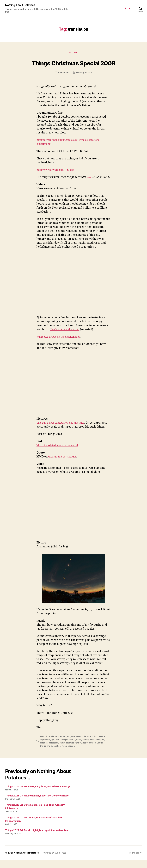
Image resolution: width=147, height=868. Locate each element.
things (43, 754)
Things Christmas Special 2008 (73, 63)
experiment (45, 748)
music (94, 748)
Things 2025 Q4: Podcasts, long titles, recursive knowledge (38, 794)
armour (63, 745)
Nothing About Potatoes (22, 5)
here (89, 178)
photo (63, 751)
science (94, 751)
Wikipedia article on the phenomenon (61, 341)
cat (69, 745)
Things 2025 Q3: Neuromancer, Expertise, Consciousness (37, 804)
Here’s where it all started (66, 334)
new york (102, 748)
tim (48, 754)
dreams (103, 745)
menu (80, 748)
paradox (44, 751)
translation (56, 754)
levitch (73, 748)
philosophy (54, 751)
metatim (65, 73)
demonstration (91, 745)
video (64, 754)
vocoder (72, 754)
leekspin (65, 748)
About (128, 8)
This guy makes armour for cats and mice (63, 427)
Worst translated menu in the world (59, 454)
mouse (87, 748)
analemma (54, 745)
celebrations (77, 745)
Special (73, 53)
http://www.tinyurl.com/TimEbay (57, 171)
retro (87, 751)
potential (71, 751)
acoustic (44, 745)
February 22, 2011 (84, 73)
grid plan (56, 748)
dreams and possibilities (64, 465)
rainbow (80, 751)
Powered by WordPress (55, 861)
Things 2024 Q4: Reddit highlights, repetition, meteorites (36, 838)
